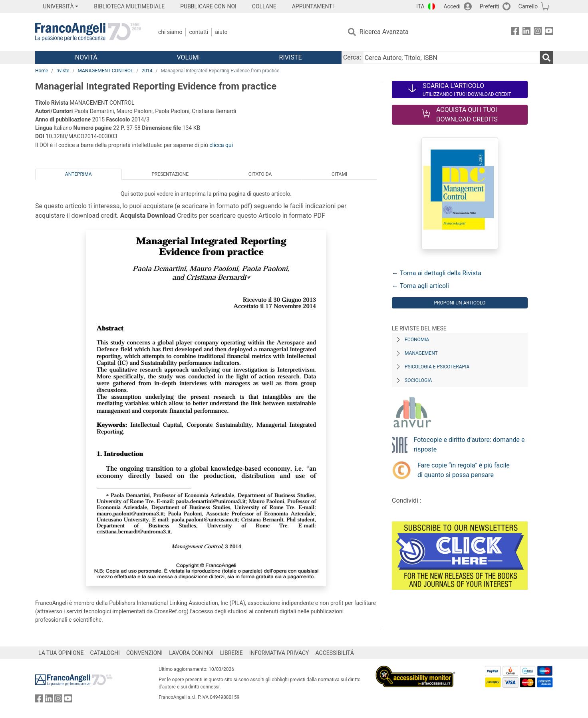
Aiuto (221, 32)
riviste (63, 71)
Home (42, 71)
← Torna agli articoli (420, 286)
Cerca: (352, 57)
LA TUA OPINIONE (61, 653)
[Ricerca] (546, 58)
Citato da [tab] (260, 174)
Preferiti (490, 6)
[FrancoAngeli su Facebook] (515, 32)
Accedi (452, 6)
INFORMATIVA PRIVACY (279, 653)
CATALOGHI (105, 653)
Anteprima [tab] (78, 174)
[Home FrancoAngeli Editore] (88, 32)
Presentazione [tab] (170, 174)
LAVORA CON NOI (191, 653)
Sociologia (418, 380)
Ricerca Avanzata (384, 32)
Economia (417, 340)
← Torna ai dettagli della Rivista (437, 273)
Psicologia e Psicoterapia (437, 367)
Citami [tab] (339, 174)
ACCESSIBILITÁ (335, 653)
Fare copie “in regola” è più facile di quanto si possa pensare (464, 470)
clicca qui (221, 145)
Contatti (199, 32)
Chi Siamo (170, 32)
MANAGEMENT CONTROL (105, 71)
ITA (420, 6)
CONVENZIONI (144, 653)
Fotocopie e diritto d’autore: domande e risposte (469, 445)
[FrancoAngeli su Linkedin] (526, 32)
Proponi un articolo (460, 303)
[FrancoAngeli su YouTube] (549, 32)
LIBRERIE (231, 653)
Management (421, 353)
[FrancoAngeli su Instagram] (538, 32)
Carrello (528, 6)
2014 (147, 71)
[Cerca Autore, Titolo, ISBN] (451, 58)
